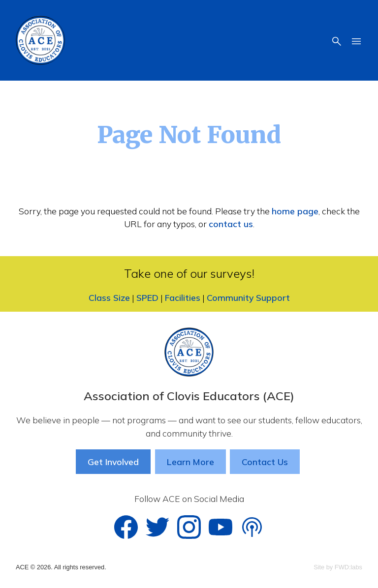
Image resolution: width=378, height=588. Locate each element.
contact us (231, 224)
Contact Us (265, 462)
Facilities (183, 297)
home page (295, 211)
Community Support (248, 297)
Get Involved (113, 462)
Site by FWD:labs (338, 567)
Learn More (190, 462)
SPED (147, 297)
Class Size (109, 297)
